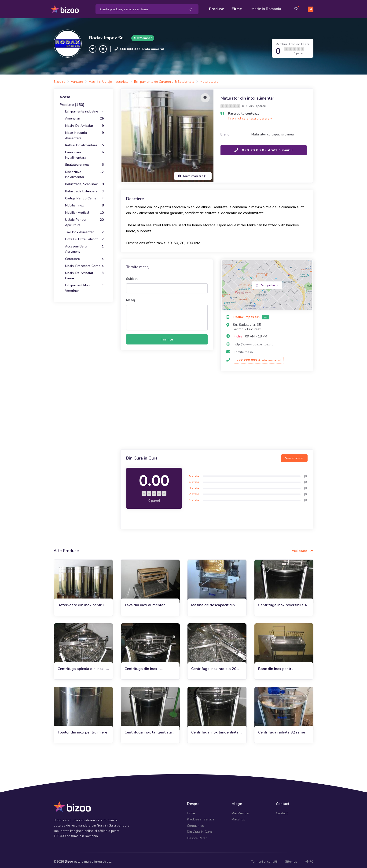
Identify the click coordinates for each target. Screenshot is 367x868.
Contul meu (196, 823)
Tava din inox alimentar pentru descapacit (145, 602)
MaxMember (240, 810)
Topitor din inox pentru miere (82, 730)
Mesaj (130, 297)
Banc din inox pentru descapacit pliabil (276, 666)
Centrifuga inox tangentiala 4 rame (217, 730)
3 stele (194, 485)
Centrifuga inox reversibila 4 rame (283, 602)
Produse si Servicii (200, 817)
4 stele (194, 479)
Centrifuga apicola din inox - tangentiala (82, 666)
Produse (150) (72, 102)
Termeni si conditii (264, 859)
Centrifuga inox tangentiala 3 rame (150, 730)
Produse (217, 7)
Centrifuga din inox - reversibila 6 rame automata (149, 666)
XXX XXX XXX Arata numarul (142, 46)
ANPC (309, 859)
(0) (306, 473)
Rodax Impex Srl (106, 35)
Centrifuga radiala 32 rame (282, 730)
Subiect (132, 276)
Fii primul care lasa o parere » (250, 115)
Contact (282, 810)
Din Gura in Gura (199, 829)
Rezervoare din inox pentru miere (81, 602)
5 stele (194, 473)
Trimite (167, 336)
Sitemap (291, 859)
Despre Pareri (197, 835)
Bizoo (69, 859)
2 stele (194, 491)
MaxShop (238, 817)
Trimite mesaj (244, 349)
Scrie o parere (294, 455)
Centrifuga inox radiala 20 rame (214, 666)
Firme (237, 7)
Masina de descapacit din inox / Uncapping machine (213, 602)
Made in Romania (266, 7)
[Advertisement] (217, 408)
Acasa (65, 94)
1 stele (194, 497)
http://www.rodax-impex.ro (254, 341)
